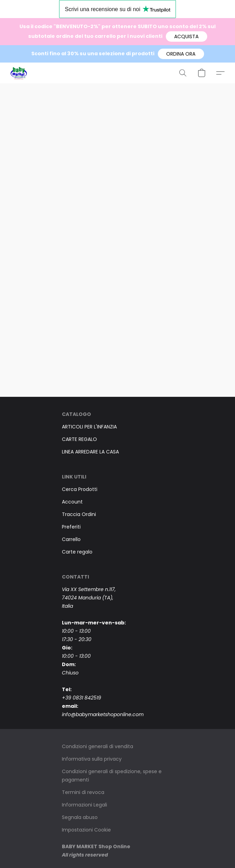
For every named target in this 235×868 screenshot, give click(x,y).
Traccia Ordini (79, 514)
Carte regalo (77, 552)
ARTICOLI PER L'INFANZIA (89, 427)
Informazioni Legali (84, 805)
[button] (187, 36)
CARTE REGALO (79, 439)
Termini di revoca (83, 792)
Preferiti (71, 527)
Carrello (71, 539)
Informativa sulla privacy (92, 759)
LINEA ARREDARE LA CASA (90, 452)
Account (72, 502)
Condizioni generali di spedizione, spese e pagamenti (112, 776)
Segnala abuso (80, 817)
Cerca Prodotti (80, 489)
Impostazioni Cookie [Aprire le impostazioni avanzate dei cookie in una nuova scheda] (86, 830)
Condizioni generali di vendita (98, 746)
